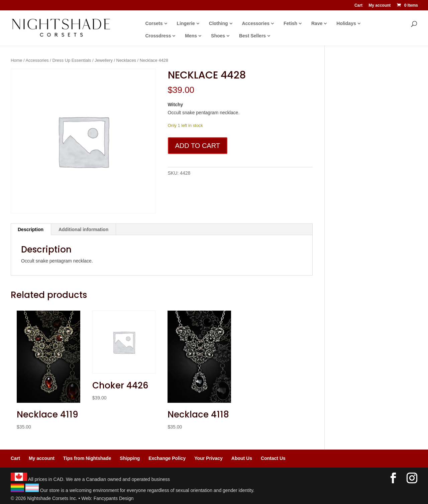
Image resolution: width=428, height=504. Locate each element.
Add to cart (198, 146)
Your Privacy (208, 458)
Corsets (156, 24)
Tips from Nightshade (87, 458)
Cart (358, 6)
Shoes (220, 36)
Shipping (130, 458)
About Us (242, 458)
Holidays (348, 24)
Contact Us (273, 458)
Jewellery (104, 60)
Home (16, 60)
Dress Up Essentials (72, 60)
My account (380, 6)
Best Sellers (254, 36)
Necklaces (126, 60)
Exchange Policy (167, 458)
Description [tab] (31, 229)
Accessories (258, 24)
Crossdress (160, 36)
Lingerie (188, 24)
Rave (319, 24)
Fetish (292, 24)
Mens (193, 36)
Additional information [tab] (83, 229)
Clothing (220, 24)
